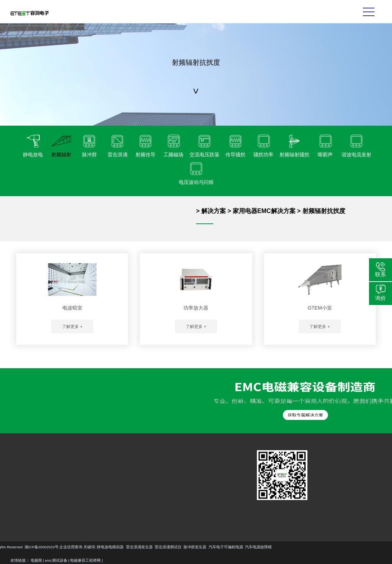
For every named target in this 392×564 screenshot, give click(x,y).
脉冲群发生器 (111, 547)
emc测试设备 (56, 560)
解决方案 (214, 211)
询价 (381, 298)
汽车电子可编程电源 (142, 547)
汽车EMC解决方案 (65, 469)
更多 (16, 505)
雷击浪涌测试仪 (84, 547)
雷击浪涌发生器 (56, 547)
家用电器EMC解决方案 (264, 211)
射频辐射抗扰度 (324, 211)
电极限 (36, 560)
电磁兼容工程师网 (85, 560)
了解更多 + (72, 326)
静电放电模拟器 (26, 547)
